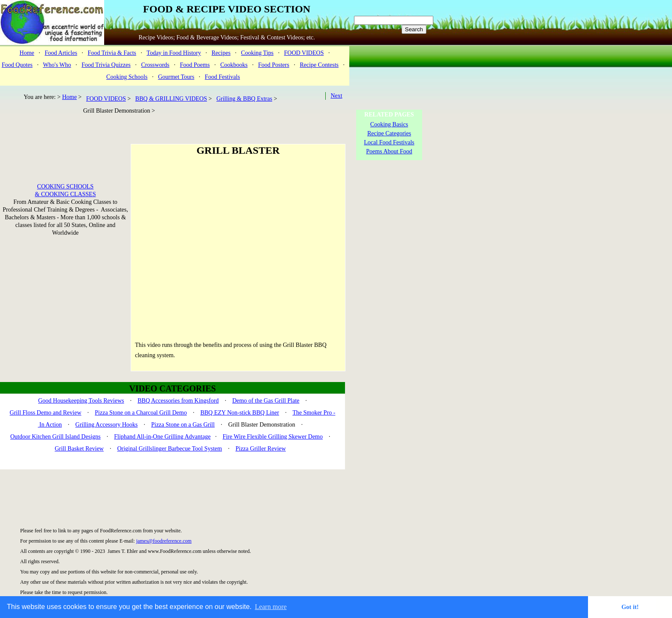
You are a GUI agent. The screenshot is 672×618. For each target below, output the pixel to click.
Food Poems (195, 65)
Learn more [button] (271, 607)
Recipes (221, 53)
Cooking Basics (389, 124)
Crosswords (155, 65)
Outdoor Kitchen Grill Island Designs (55, 437)
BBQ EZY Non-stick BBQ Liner (240, 413)
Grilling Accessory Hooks (106, 425)
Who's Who (57, 65)
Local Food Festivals (389, 142)
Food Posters (274, 65)
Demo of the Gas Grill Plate (266, 401)
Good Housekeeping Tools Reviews (81, 401)
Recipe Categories (389, 133)
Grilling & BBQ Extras (244, 99)
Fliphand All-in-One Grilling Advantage (162, 437)
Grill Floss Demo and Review (46, 413)
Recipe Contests (319, 65)
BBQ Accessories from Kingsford (178, 401)
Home (27, 53)
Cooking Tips (257, 53)
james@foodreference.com (164, 541)
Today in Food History (174, 53)
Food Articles (61, 53)
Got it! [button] (630, 607)
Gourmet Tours (176, 77)
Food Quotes (17, 65)
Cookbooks (234, 65)
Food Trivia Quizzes (106, 65)
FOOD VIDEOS (304, 53)
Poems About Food (389, 151)
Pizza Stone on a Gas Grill (183, 425)
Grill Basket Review (79, 449)
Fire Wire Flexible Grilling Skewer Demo (273, 437)
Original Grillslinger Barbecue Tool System (169, 449)
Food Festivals (222, 77)
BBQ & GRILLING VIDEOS (171, 99)
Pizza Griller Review (260, 449)
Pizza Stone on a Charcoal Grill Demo (141, 413)
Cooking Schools (127, 77)
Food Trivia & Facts (112, 53)
